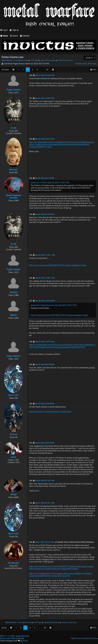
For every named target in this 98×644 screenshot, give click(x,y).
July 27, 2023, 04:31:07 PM (45, 542)
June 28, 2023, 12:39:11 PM (45, 255)
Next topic (92, 64)
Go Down (5, 70)
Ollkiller (13, 315)
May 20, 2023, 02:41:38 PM (45, 178)
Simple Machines (22, 636)
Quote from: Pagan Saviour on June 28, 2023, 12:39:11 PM (53, 305)
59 (47, 70)
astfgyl (13, 494)
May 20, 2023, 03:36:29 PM (45, 214)
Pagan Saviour (13, 90)
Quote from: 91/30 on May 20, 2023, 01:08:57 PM (50, 183)
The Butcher (13, 563)
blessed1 (13, 170)
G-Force (13, 434)
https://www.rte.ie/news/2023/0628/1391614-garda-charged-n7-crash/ (58, 265)
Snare (13, 457)
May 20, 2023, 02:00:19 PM (45, 139)
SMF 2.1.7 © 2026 (7, 636)
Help (73, 638)
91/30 (14, 128)
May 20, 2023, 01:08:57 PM (45, 98)
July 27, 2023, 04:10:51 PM (45, 503)
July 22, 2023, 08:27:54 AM (45, 365)
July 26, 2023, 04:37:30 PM (45, 443)
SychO (25, 641)
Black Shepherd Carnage (14, 196)
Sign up (14, 30)
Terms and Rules (83, 638)
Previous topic (81, 64)
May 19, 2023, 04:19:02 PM (45, 75)
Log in (4, 30)
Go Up (4, 628)
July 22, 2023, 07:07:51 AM (45, 342)
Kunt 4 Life (13, 395)
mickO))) (14, 292)
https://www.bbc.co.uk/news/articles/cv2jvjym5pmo (50, 412)
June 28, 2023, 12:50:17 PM (45, 278)
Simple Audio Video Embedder (12, 638)
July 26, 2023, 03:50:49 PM (45, 404)
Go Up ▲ (94, 638)
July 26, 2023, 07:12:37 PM (45, 481)
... (42, 70)
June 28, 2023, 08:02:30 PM (45, 301)
